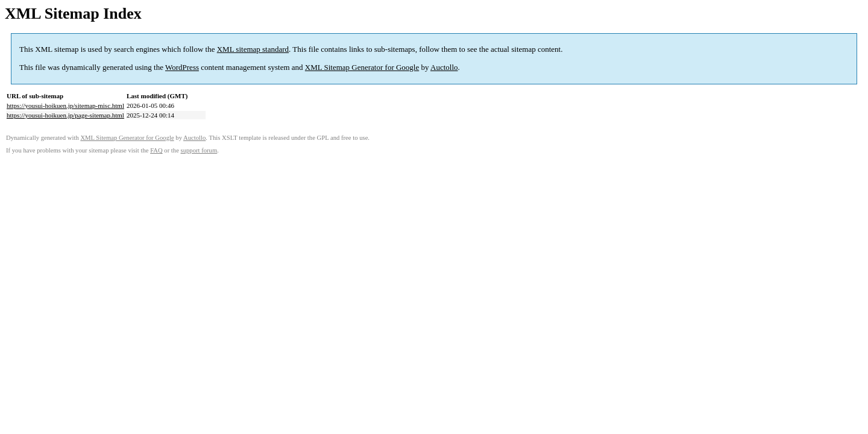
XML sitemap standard (253, 49)
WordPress (182, 67)
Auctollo (444, 67)
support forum (199, 150)
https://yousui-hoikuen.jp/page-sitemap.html (65, 115)
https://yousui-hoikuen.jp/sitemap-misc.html (65, 105)
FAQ (156, 150)
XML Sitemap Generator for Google (362, 67)
